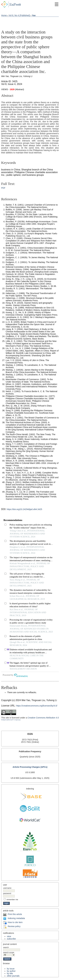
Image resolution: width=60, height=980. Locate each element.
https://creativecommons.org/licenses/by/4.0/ (37, 706)
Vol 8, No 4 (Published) (19, 15)
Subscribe (11, 939)
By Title (10, 973)
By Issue (11, 969)
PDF (3, 188)
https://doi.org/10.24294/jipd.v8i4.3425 (24, 509)
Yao (34, 15)
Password (7, 893)
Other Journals (13, 976)
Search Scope (9, 954)
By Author (11, 971)
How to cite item (15, 922)
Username (7, 888)
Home (4, 15)
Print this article (15, 914)
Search (12, 949)
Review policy (14, 926)
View (9, 936)
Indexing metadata (16, 918)
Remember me (12, 900)
